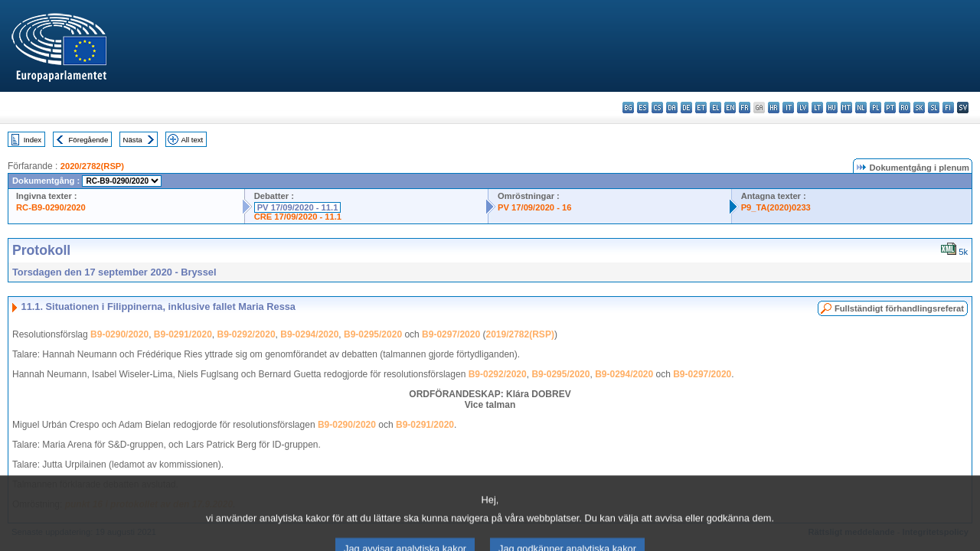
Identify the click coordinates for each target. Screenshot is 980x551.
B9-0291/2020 (183, 334)
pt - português (890, 108)
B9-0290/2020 (119, 334)
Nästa (133, 140)
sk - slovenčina (919, 108)
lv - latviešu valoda (803, 108)
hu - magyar (832, 108)
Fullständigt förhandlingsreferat (899, 308)
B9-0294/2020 (309, 334)
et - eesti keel (701, 108)
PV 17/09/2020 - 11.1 (298, 207)
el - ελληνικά (715, 108)
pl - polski (875, 108)
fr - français (745, 108)
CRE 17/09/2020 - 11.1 (298, 217)
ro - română (905, 108)
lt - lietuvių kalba (817, 108)
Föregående (89, 140)
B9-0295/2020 (373, 334)
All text (192, 140)
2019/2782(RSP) (519, 334)
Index (33, 140)
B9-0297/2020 (451, 334)
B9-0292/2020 (247, 334)
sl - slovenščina (934, 108)
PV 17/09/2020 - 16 (534, 207)
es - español (643, 108)
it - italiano (788, 108)
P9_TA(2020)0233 (776, 207)
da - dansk (672, 108)
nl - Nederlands (861, 108)
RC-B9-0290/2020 (51, 207)
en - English (730, 108)
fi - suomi (948, 108)
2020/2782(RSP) (92, 166)
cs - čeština (657, 108)
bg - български (628, 108)
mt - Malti (846, 108)
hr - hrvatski (774, 108)
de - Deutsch (686, 108)
